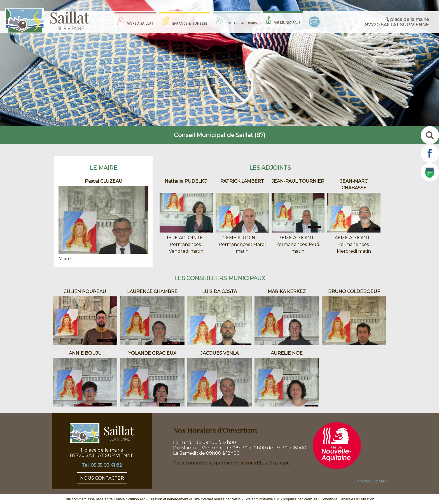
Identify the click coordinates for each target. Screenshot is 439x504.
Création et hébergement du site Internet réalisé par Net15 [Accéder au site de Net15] (195, 499)
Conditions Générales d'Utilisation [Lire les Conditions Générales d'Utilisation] (347, 499)
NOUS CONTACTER (102, 478)
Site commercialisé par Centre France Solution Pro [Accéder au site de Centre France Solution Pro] (105, 499)
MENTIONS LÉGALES (370, 481)
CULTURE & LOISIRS (241, 23)
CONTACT (314, 22)
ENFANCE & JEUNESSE (190, 23)
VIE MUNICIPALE (287, 23)
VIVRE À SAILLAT (140, 23)
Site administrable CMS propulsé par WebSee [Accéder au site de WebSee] (281, 499)
